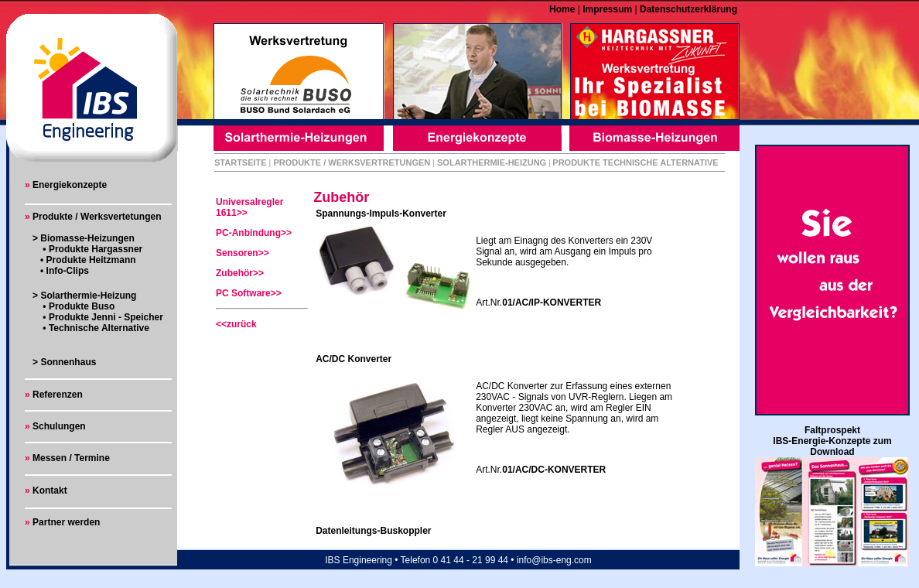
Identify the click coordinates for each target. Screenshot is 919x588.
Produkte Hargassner (96, 249)
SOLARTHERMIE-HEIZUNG (492, 162)
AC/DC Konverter (354, 359)
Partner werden (66, 522)
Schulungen (59, 426)
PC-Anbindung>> (254, 233)
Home (564, 9)
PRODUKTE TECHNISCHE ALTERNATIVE (635, 162)
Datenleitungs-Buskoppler (373, 531)
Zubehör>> (240, 273)
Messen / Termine (70, 458)
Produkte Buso (82, 306)
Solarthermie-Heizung (88, 296)
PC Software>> (249, 293)
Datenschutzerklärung (687, 9)
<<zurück (236, 324)
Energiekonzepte (70, 185)
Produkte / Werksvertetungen (97, 217)
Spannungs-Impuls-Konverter (381, 214)
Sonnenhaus (68, 362)
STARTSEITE (241, 162)
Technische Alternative (98, 328)
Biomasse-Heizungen (87, 238)
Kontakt (49, 491)
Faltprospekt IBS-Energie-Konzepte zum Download (832, 441)
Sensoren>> (243, 253)
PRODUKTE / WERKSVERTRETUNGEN (352, 162)
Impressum (606, 9)
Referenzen (58, 395)
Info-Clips (68, 271)
